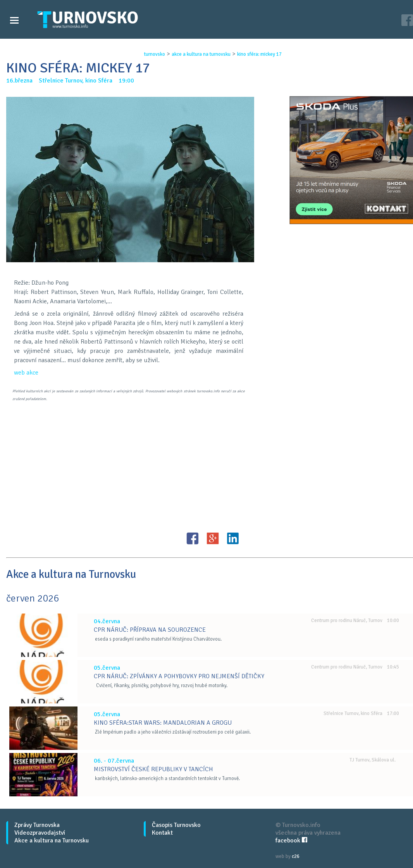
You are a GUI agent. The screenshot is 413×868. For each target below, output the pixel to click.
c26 (296, 856)
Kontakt (162, 833)
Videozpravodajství (40, 833)
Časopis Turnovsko (176, 825)
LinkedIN (233, 538)
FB (193, 538)
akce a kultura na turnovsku (201, 54)
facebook (291, 840)
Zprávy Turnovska (37, 825)
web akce (26, 373)
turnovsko (155, 54)
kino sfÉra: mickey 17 (259, 54)
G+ (213, 538)
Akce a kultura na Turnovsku (52, 840)
